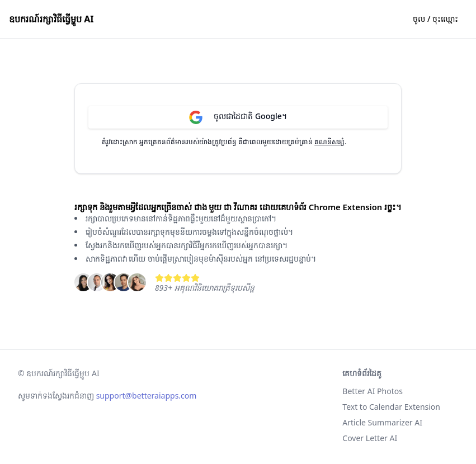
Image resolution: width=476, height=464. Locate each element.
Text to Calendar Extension (391, 407)
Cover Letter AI (370, 438)
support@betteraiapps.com (147, 396)
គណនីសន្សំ (329, 142)
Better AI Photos (373, 391)
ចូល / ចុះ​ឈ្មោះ (435, 19)
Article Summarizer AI (382, 422)
